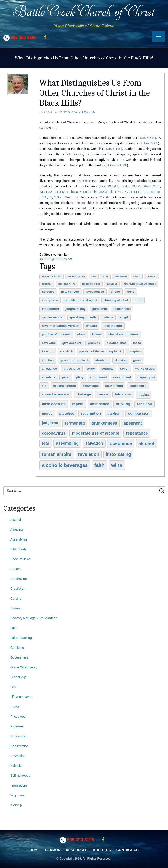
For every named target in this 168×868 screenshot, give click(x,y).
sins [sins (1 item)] (94, 277)
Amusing (16, 530)
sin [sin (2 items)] (44, 386)
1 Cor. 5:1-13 (117, 165)
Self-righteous (20, 776)
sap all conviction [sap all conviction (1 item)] (51, 277)
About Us (102, 850)
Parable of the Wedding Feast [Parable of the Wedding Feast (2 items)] (100, 351)
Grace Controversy (24, 667)
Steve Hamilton (82, 112)
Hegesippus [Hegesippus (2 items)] (146, 377)
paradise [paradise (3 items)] (67, 413)
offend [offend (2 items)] (115, 292)
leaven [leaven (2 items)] (97, 334)
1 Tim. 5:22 (149, 143)
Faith (14, 628)
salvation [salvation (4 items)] (94, 443)
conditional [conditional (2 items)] (98, 377)
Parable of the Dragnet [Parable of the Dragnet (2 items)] (81, 300)
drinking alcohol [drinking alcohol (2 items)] (116, 300)
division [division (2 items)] (121, 360)
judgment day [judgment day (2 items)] (75, 309)
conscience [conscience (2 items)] (138, 386)
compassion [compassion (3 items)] (139, 413)
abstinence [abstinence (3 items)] (100, 404)
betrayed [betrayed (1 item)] (152, 277)
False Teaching (21, 638)
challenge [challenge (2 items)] (84, 394)
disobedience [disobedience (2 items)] (116, 343)
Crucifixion (18, 589)
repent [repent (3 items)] (78, 404)
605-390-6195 (24, 38)
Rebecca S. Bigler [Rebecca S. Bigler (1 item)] (91, 284)
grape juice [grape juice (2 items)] (72, 369)
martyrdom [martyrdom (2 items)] (50, 300)
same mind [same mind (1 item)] (121, 277)
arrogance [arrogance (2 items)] (49, 369)
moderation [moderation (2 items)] (50, 309)
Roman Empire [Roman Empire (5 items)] (57, 454)
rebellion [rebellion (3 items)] (145, 404)
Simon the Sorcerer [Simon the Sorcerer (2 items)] (56, 394)
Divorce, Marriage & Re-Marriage (34, 618)
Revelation (18, 756)
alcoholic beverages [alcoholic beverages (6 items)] (65, 465)
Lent (13, 687)
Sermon (53, 850)
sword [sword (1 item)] (137, 277)
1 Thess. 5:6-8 (77, 192)
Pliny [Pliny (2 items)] (80, 377)
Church (15, 569)
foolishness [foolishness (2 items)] (122, 309)
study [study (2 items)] (91, 369)
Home (35, 850)
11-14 (133, 192)
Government (19, 657)
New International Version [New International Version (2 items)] (61, 326)
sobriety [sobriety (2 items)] (108, 369)
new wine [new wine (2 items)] (49, 343)
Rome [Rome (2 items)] (130, 292)
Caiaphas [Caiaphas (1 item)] (47, 284)
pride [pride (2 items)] (138, 300)
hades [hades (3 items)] (144, 395)
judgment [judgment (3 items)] (50, 423)
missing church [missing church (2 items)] (64, 386)
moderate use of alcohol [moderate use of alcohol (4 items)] (96, 433)
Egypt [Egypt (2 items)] (124, 317)
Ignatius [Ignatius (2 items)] (48, 360)
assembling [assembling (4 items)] (67, 443)
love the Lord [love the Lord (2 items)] (113, 326)
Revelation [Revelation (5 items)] (89, 454)
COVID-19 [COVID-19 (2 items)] (66, 351)
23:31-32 (46, 192)
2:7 (124, 192)
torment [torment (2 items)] (48, 351)
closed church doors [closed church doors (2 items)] (124, 334)
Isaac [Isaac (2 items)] (137, 343)
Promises (17, 726)
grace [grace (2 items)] (137, 360)
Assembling (19, 539)
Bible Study (18, 549)
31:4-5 (59, 192)
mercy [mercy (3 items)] (47, 413)
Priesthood (18, 717)
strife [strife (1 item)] (105, 277)
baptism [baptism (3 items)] (114, 413)
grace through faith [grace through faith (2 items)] (75, 360)
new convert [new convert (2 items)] (70, 292)
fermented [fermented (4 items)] (75, 423)
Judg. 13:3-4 (131, 186)
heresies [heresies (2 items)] (48, 292)
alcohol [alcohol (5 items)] (146, 443)
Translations (19, 785)
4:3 (44, 197)
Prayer (15, 707)
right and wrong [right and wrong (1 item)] (67, 284)
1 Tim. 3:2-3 (98, 192)
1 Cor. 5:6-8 (146, 138)
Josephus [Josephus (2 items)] (135, 351)
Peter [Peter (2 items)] (66, 377)
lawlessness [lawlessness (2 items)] (95, 292)
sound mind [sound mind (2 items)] (114, 386)
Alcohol (16, 520)
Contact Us (127, 850)
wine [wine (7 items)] (117, 465)
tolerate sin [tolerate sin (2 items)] (123, 394)
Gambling (17, 648)
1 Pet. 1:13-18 (150, 192)
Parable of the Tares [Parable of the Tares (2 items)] (56, 334)
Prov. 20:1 (152, 186)
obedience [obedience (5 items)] (121, 443)
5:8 (56, 197)
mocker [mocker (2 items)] (103, 394)
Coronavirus (19, 579)
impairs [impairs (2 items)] (91, 326)
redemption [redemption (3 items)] (91, 413)
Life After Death (21, 697)
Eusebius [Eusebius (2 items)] (49, 377)
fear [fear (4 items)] (46, 443)
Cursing (16, 598)
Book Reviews (20, 559)
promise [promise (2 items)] (94, 343)
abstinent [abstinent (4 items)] (133, 423)
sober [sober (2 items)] (124, 369)
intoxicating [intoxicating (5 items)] (118, 454)
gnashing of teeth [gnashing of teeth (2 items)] (83, 317)
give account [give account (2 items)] (72, 343)
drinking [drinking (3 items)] (123, 404)
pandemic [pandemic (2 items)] (99, 309)
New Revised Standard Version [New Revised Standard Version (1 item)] (140, 284)
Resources (77, 850)
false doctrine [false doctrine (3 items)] (54, 404)
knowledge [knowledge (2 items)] (91, 386)
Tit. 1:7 (114, 192)
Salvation (17, 766)
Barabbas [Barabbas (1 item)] (112, 284)
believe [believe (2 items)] (108, 317)
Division (16, 608)
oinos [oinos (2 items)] (81, 334)
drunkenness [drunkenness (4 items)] (104, 423)
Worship (16, 805)
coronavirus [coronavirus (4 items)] (54, 433)
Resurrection (19, 746)
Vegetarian (18, 795)
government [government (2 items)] (122, 377)
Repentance (19, 736)
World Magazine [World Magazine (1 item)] (76, 277)
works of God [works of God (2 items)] (145, 369)
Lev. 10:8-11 (109, 186)
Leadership (18, 677)
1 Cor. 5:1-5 (112, 149)
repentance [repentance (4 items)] (137, 433)
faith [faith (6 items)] (99, 465)
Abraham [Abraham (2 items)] (102, 360)
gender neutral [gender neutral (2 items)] (53, 317)
